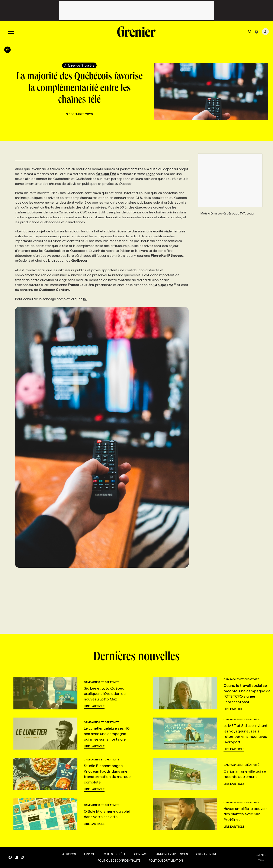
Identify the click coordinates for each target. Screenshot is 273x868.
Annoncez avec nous (172, 854)
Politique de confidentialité (119, 861)
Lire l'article (94, 706)
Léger (150, 174)
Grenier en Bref (207, 854)
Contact (141, 854)
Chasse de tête (115, 854)
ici (85, 299)
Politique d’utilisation (166, 861)
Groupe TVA (165, 285)
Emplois (90, 854)
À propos (69, 854)
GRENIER (261, 855)
